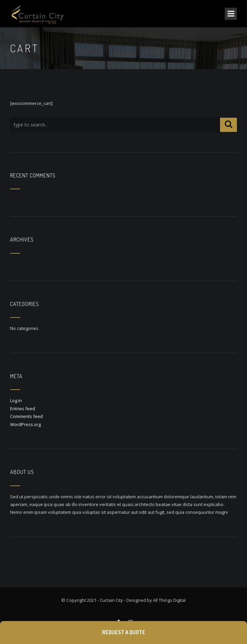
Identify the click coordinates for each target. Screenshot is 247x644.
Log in (16, 400)
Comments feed (26, 416)
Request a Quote (124, 632)
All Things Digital (169, 600)
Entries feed (23, 409)
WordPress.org (25, 424)
